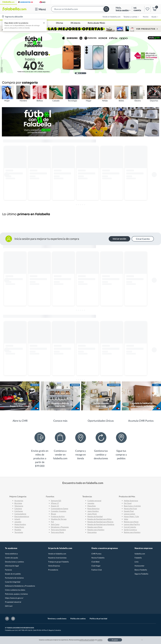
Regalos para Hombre (96, 530)
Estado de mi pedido (13, 574)
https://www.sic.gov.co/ (14, 598)
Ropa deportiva (93, 508)
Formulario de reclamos (14, 578)
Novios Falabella (98, 558)
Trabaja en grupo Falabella (58, 562)
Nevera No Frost (130, 508)
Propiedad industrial (13, 602)
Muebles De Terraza (59, 519)
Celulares (18, 508)
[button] (80, 9)
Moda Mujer (19, 527)
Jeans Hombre (93, 511)
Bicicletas (18, 503)
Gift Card (9, 606)
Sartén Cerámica (130, 530)
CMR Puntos (96, 554)
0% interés (75, 23)
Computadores (20, 514)
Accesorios (19, 501)
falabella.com (140, 554)
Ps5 (52, 522)
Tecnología (19, 532)
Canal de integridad (13, 582)
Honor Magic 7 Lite (131, 516)
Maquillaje (92, 506)
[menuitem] (130, 17)
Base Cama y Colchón (132, 506)
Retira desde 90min (96, 23)
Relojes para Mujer (131, 522)
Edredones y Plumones (60, 527)
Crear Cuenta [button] (143, 239)
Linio (137, 562)
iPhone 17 (55, 503)
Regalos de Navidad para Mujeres (100, 522)
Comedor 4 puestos (59, 511)
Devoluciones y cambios (14, 562)
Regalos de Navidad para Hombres (101, 524)
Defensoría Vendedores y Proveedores (20, 586)
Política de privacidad (98, 619)
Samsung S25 (56, 501)
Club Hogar (96, 566)
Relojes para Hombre (132, 532)
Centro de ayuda (11, 558)
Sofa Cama (55, 524)
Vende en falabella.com (112, 17)
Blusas (53, 514)
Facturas (8, 570)
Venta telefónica (11, 554)
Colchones (19, 511)
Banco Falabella (141, 570)
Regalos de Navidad (95, 516)
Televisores (19, 506)
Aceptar (115, 640)
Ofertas (59, 23)
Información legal (12, 566)
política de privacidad (87, 640)
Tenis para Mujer (57, 532)
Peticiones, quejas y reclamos (16, 594)
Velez (126, 519)
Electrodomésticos (22, 516)
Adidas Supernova (131, 501)
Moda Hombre (20, 524)
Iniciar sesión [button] (119, 239)
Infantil (17, 519)
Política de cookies (78, 619)
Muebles (18, 530)
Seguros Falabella (141, 574)
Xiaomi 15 (55, 506)
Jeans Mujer (92, 514)
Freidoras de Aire (58, 516)
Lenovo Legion (129, 514)
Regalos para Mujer (95, 527)
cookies (100, 640)
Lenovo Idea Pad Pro (132, 524)
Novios (146, 17)
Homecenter (139, 566)
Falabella (138, 558)
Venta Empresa (54, 566)
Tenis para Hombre (58, 530)
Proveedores (53, 570)
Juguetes (18, 522)
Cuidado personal (94, 501)
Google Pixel (129, 511)
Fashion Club (97, 570)
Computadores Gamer (60, 508)
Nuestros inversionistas (57, 558)
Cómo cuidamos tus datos (15, 590)
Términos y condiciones (57, 619)
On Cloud (128, 503)
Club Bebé (95, 562)
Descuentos (92, 532)
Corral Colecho (130, 527)
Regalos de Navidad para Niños (99, 519)
